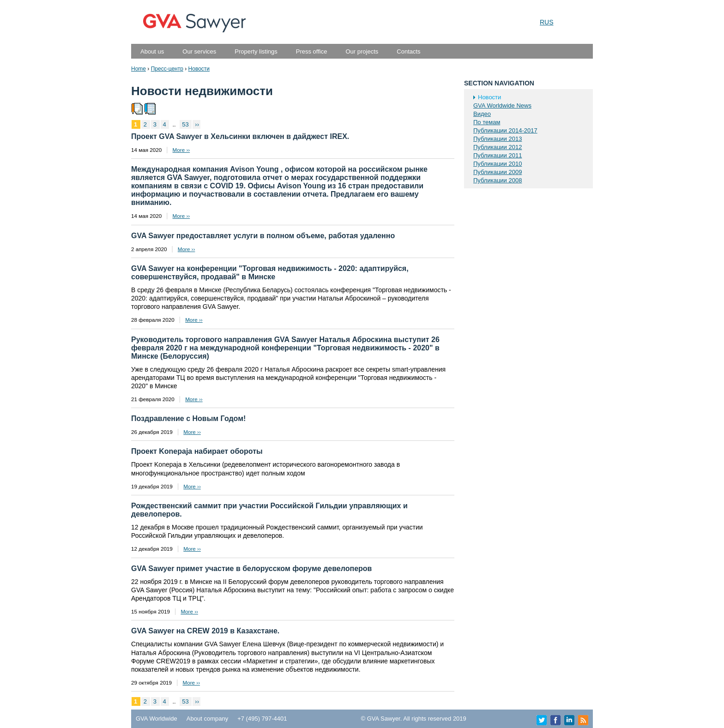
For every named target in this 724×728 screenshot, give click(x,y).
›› (197, 124)
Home (139, 69)
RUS (547, 22)
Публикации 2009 (498, 172)
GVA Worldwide (157, 719)
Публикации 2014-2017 (505, 130)
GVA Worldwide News (502, 105)
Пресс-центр (167, 69)
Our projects (362, 51)
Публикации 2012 (498, 147)
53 (186, 124)
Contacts (408, 51)
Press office (312, 51)
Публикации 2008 (498, 180)
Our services (199, 51)
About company (207, 719)
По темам (487, 122)
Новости (199, 69)
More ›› (181, 150)
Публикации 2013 (498, 139)
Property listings (256, 51)
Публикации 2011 (498, 155)
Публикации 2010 (498, 164)
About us (152, 51)
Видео (482, 114)
